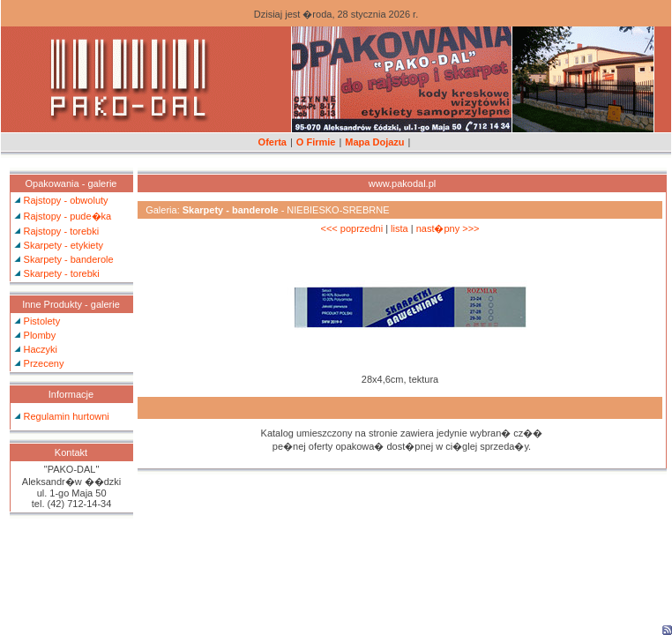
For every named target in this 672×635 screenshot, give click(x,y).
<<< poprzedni (351, 228)
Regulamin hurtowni (67, 416)
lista (399, 228)
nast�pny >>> (448, 228)
